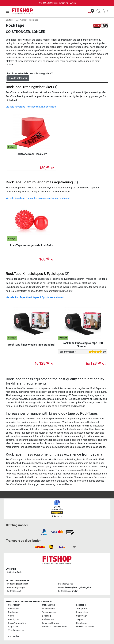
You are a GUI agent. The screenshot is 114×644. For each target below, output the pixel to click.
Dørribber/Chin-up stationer (55, 627)
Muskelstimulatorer (85, 627)
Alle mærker (21, 20)
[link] (44, 532)
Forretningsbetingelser (18, 584)
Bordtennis (13, 612)
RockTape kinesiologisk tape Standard (31, 345)
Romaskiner (14, 609)
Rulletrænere (48, 619)
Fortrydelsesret (14, 591)
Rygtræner (13, 627)
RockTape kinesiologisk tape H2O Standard (83, 345)
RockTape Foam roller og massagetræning (39, 182)
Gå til (15, 572)
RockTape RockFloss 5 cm (31, 154)
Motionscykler (49, 605)
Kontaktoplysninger (16, 588)
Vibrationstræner (16, 630)
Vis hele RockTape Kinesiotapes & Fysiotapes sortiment (35, 297)
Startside (10, 20)
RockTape (34, 20)
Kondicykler (14, 619)
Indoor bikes (82, 612)
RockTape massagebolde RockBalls (31, 245)
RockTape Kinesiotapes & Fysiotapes (35, 274)
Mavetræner (82, 623)
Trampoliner (82, 609)
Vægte (11, 616)
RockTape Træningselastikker (29, 87)
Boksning (46, 616)
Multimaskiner (49, 609)
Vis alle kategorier (18, 78)
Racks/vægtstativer (17, 623)
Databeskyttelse (66, 584)
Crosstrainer (14, 605)
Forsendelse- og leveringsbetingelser (75, 588)
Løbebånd (81, 605)
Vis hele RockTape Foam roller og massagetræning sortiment (38, 198)
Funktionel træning (51, 623)
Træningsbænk (49, 612)
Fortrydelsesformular (68, 591)
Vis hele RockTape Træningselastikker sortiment (31, 107)
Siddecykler (81, 616)
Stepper (80, 619)
